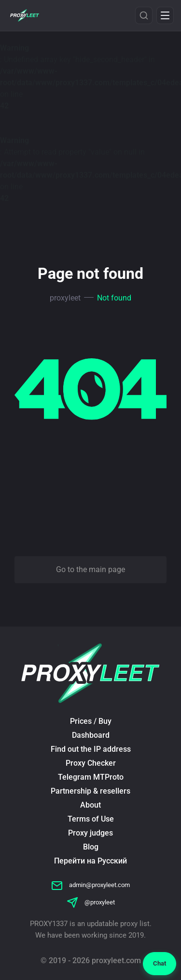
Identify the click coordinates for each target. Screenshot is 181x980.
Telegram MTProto (91, 777)
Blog (91, 847)
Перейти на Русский (90, 861)
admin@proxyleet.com (90, 885)
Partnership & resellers (90, 791)
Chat (160, 963)
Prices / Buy (91, 721)
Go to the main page (90, 569)
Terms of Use (91, 819)
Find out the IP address (91, 749)
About (90, 805)
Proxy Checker (91, 763)
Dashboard (91, 735)
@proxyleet (91, 902)
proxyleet (65, 298)
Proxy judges (90, 833)
